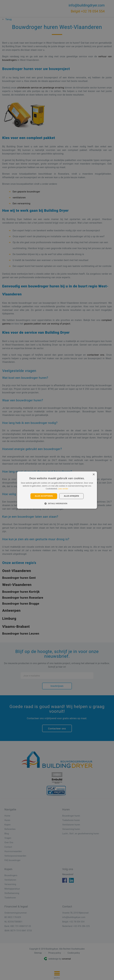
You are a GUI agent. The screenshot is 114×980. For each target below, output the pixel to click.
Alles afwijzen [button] (71, 496)
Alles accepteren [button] (44, 496)
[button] (57, 503)
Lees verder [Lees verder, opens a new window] (63, 489)
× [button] (94, 475)
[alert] (57, 490)
